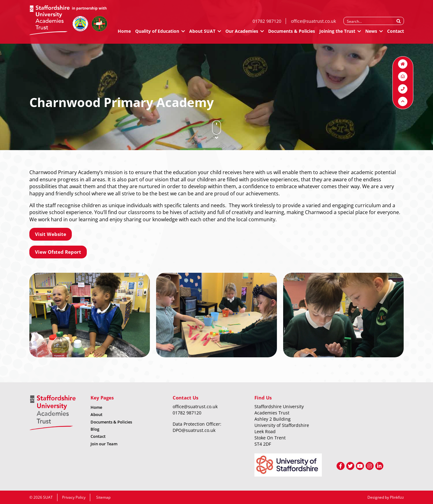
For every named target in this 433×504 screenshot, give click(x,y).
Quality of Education (157, 34)
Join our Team (104, 444)
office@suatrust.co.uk (313, 24)
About (96, 414)
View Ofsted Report (58, 252)
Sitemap (103, 497)
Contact (396, 34)
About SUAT (202, 34)
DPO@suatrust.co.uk (194, 430)
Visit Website (51, 234)
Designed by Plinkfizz (386, 497)
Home (124, 34)
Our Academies (242, 34)
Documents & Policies (292, 34)
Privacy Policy (74, 497)
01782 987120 (267, 24)
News (371, 34)
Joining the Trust (337, 34)
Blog (95, 429)
